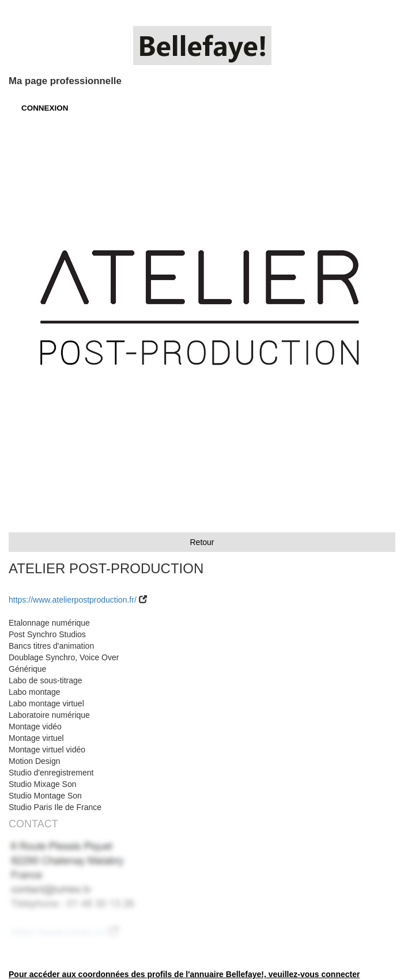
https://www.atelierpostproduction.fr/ (73, 600)
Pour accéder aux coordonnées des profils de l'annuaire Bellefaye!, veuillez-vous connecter (184, 974)
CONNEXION (45, 108)
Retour (202, 542)
